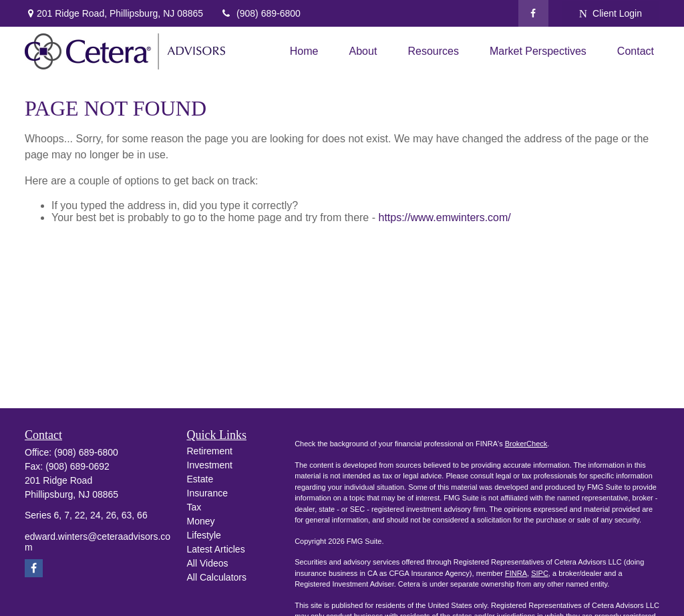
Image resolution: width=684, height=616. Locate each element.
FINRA (516, 573)
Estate (200, 479)
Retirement (210, 451)
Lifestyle (204, 535)
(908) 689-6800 (260, 13)
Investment (210, 465)
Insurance (207, 493)
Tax (194, 507)
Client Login (611, 14)
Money (201, 521)
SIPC (540, 573)
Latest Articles (216, 549)
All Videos (208, 563)
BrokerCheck (526, 444)
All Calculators (217, 577)
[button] (304, 52)
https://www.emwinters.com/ (444, 217)
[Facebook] (533, 13)
